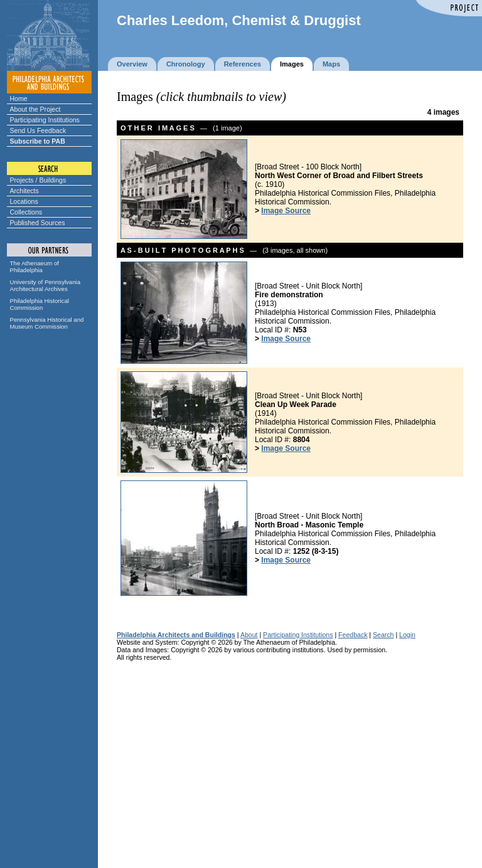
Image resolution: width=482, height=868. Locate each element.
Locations (24, 201)
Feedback (353, 635)
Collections (26, 212)
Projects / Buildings (38, 180)
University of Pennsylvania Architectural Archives (46, 285)
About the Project (35, 109)
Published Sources (38, 223)
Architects (24, 191)
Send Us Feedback (38, 130)
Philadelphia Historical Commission (40, 304)
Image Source (286, 211)
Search (383, 635)
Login (407, 635)
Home (19, 98)
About (249, 635)
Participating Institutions (45, 120)
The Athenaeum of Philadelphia (35, 267)
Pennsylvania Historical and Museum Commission (47, 323)
